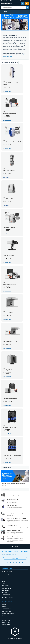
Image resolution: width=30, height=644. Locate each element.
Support (4, 593)
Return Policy (6, 618)
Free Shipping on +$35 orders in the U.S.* (11, 1)
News (3, 584)
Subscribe (15, 558)
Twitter (10, 563)
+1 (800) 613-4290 (7, 572)
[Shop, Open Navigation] (4, 12)
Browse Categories (10, 63)
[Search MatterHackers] (27, 7)
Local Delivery (7, 611)
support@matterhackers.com (12, 574)
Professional (6, 588)
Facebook (7, 563)
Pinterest (20, 563)
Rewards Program (8, 613)
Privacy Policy (6, 620)
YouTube (23, 563)
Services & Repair (7, 597)
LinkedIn (17, 563)
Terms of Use (6, 622)
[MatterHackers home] (15, 632)
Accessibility (6, 625)
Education (5, 590)
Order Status (6, 609)
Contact (4, 607)
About (4, 604)
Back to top (15, 546)
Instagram (13, 563)
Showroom (5, 586)
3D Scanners (7, 32)
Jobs (3, 616)
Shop (3, 581)
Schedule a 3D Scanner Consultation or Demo (14, 484)
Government (6, 595)
